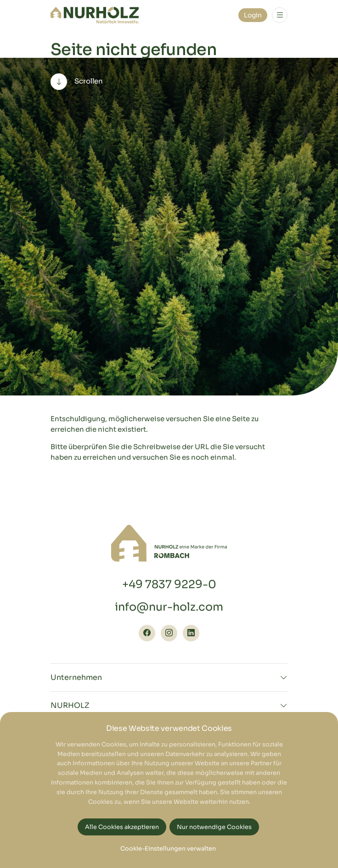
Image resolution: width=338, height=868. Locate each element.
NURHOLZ (70, 706)
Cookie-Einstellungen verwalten (168, 849)
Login (253, 15)
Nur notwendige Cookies (214, 827)
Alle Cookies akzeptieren (122, 827)
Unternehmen (76, 678)
